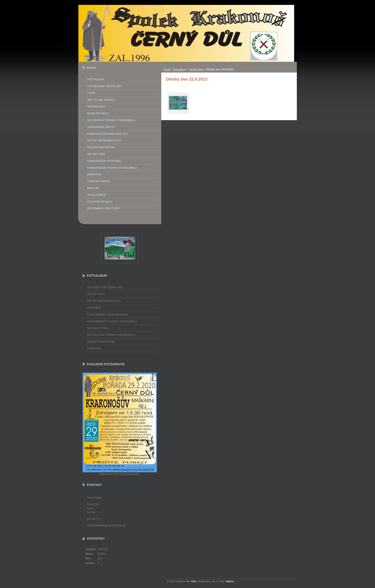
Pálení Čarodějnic (101, 147)
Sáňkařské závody (102, 127)
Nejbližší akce (98, 113)
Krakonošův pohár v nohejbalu (112, 168)
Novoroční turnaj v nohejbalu (111, 120)
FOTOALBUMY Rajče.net (105, 86)
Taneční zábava (99, 181)
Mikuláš (93, 188)
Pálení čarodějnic (101, 342)
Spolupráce (96, 195)
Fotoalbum (180, 69)
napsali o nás (98, 328)
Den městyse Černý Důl (105, 287)
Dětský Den (196, 69)
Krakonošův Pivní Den (104, 161)
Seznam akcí (96, 106)
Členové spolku (100, 202)
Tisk (193, 581)
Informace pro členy (104, 208)
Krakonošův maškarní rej (107, 134)
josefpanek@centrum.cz (106, 525)
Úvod (167, 69)
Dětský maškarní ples (104, 140)
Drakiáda (94, 174)
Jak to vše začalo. (101, 100)
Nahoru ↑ (231, 581)
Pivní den (94, 348)
